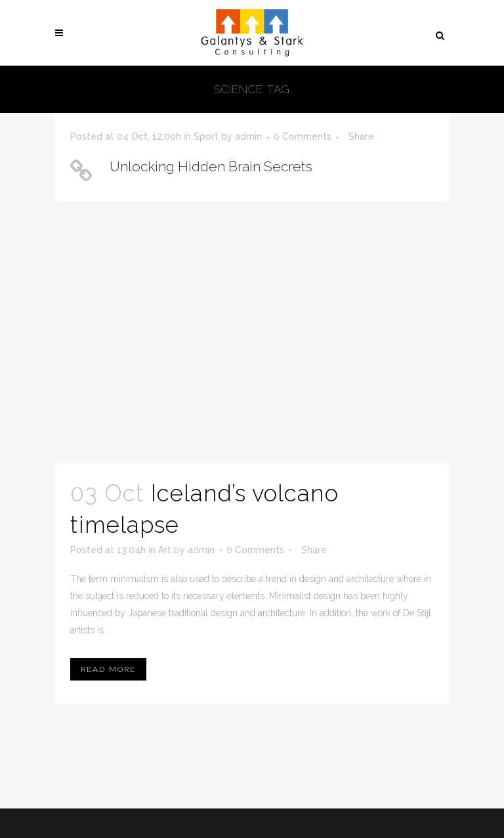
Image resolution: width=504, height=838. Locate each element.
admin (248, 136)
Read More (108, 669)
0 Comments (303, 136)
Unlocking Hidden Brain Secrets (211, 166)
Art (165, 550)
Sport (206, 136)
